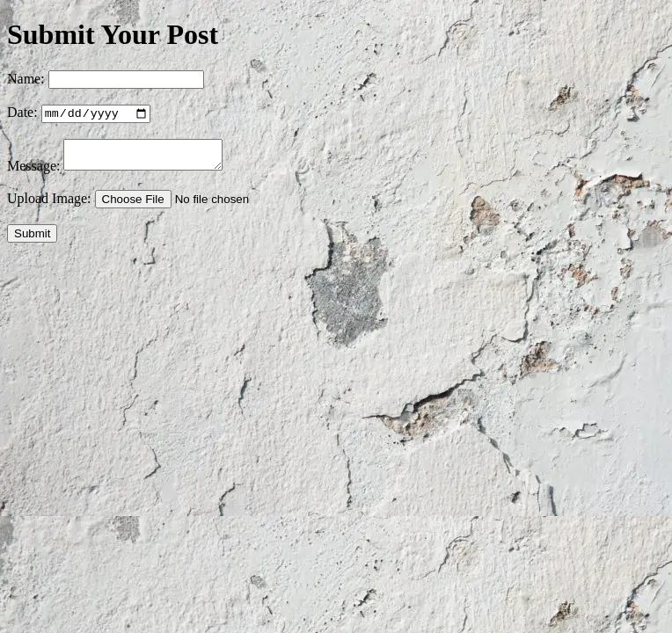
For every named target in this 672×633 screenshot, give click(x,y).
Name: (26, 79)
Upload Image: (49, 206)
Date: (22, 115)
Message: (33, 174)
